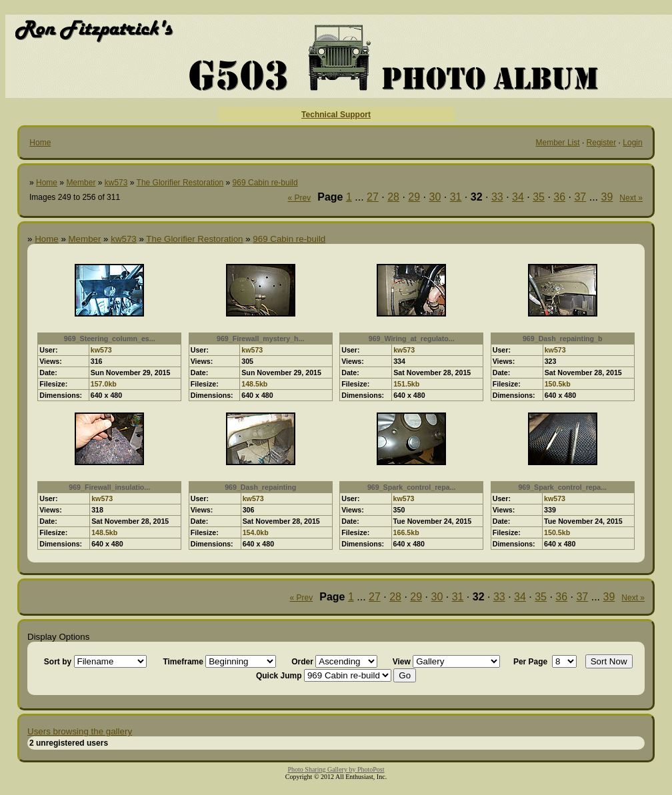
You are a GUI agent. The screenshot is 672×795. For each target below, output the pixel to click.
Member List (558, 143)
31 (456, 197)
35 (539, 197)
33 (497, 197)
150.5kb (558, 384)
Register (602, 143)
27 (373, 197)
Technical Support (336, 115)
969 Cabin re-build (265, 183)
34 (518, 197)
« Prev (300, 198)
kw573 (116, 183)
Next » (631, 198)
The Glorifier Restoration (180, 183)
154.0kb (256, 532)
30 (435, 197)
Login (632, 143)
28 (393, 197)
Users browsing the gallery (80, 731)
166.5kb (406, 532)
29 (414, 197)
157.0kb (104, 384)
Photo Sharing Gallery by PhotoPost (336, 769)
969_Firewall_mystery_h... (261, 339)
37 (580, 197)
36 (559, 197)
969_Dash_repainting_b (563, 339)
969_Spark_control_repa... (412, 487)
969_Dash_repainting (260, 487)
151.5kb (406, 384)
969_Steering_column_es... (110, 339)
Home (40, 143)
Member (81, 183)
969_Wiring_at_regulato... (412, 339)
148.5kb (254, 384)
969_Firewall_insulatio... (109, 487)
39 (607, 197)
